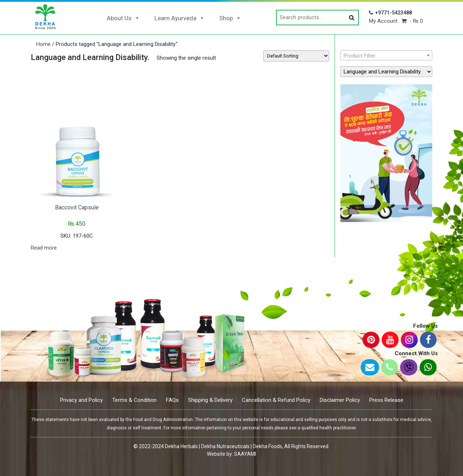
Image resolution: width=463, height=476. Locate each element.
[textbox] (386, 56)
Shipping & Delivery (210, 400)
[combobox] (386, 55)
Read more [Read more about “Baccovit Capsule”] (44, 248)
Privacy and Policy (81, 400)
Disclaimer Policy (340, 400)
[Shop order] (296, 56)
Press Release (386, 400)
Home (43, 44)
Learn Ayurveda (180, 18)
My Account (383, 21)
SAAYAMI (245, 454)
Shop (230, 18)
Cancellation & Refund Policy (276, 400)
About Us (123, 18)
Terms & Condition (134, 400)
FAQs (172, 400)
